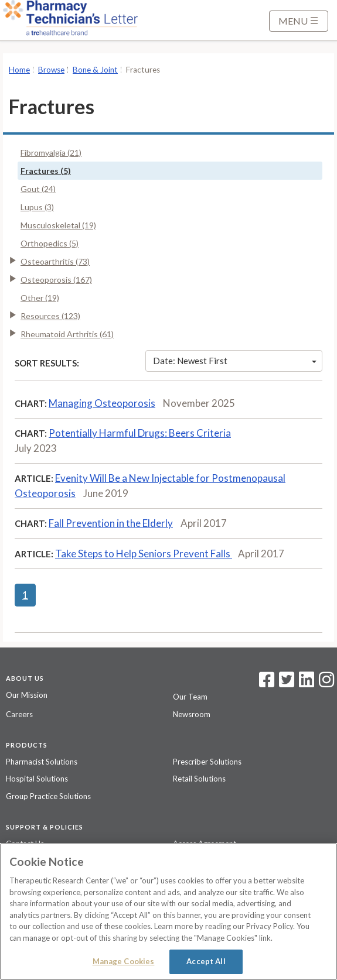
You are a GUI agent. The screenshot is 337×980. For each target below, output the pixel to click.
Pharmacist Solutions (42, 762)
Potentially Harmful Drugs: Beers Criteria (140, 433)
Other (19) (40, 298)
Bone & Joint (95, 70)
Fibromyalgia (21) (51, 153)
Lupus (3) (37, 207)
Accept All (206, 961)
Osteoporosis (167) (56, 280)
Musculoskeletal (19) (58, 225)
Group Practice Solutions (48, 796)
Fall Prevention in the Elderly (111, 523)
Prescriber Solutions (207, 762)
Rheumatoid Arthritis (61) (67, 334)
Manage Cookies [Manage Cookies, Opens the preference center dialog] (124, 961)
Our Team (190, 697)
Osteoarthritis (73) (55, 261)
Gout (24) (38, 189)
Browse (51, 70)
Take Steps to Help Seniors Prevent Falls (144, 554)
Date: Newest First (235, 361)
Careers (19, 714)
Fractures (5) (46, 171)
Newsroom (192, 714)
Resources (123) (50, 316)
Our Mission (27, 695)
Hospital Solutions (37, 779)
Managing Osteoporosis (102, 403)
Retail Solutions (199, 779)
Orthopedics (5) (50, 243)
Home (19, 70)
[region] (168, 912)
